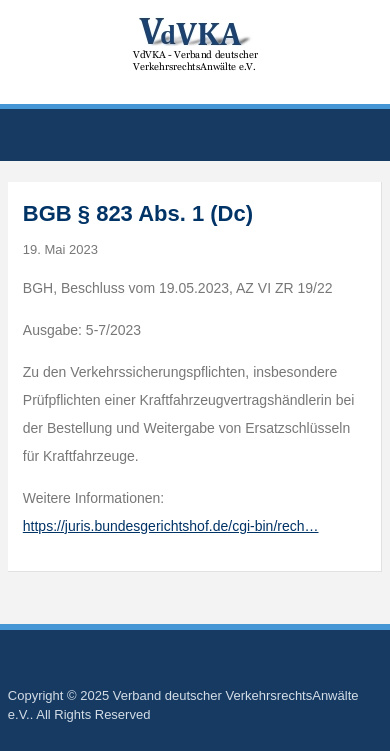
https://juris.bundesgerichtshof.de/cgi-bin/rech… (171, 526)
